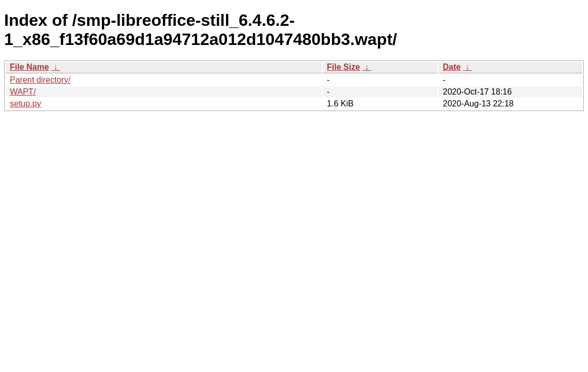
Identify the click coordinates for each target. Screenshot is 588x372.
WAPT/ (23, 92)
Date (452, 67)
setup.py (25, 104)
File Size (343, 67)
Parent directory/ (40, 80)
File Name (29, 67)
